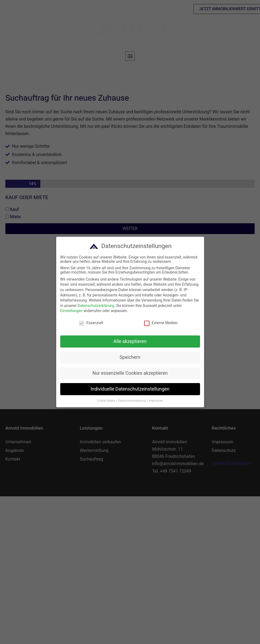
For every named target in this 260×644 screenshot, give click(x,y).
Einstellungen (71, 311)
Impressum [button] (156, 401)
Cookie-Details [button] (106, 401)
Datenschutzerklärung (95, 306)
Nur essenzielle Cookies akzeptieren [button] (130, 373)
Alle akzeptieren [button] (130, 341)
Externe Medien (161, 323)
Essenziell (91, 323)
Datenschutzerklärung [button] (132, 401)
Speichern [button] (129, 357)
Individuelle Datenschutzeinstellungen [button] (129, 389)
